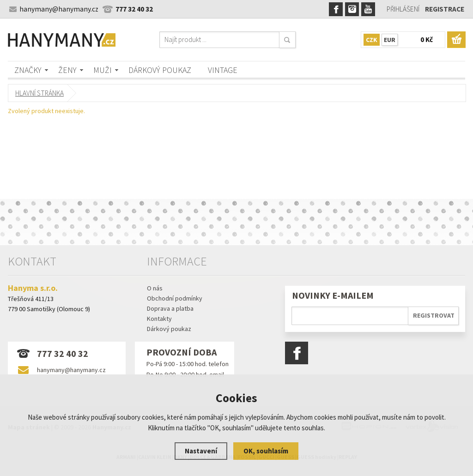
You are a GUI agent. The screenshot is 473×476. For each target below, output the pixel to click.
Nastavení (201, 451)
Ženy (67, 70)
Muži (103, 70)
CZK (372, 40)
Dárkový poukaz (160, 70)
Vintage (223, 70)
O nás (155, 288)
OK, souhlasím (266, 451)
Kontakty (159, 319)
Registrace (445, 9)
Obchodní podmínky (175, 298)
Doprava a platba (170, 308)
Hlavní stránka (39, 93)
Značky (28, 70)
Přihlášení (403, 9)
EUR (390, 40)
